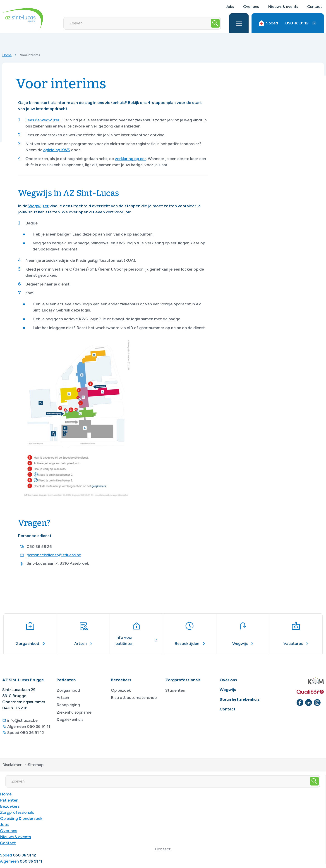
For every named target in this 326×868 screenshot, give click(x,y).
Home (7, 55)
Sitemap (36, 765)
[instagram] (317, 703)
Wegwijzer (38, 206)
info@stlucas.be (22, 720)
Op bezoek (121, 690)
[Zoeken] (137, 23)
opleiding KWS (57, 150)
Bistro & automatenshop (134, 698)
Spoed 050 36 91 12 (26, 733)
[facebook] (300, 703)
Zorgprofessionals (17, 812)
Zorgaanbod (68, 690)
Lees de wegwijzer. (43, 120)
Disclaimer (12, 765)
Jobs (230, 7)
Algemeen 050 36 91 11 (29, 726)
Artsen (63, 698)
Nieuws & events (283, 7)
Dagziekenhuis (70, 719)
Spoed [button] (284, 23)
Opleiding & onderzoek (21, 818)
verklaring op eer (130, 159)
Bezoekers (10, 806)
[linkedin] (309, 703)
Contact (315, 7)
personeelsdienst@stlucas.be (54, 555)
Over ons (251, 7)
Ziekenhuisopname (74, 712)
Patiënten (9, 800)
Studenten (175, 690)
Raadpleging (68, 705)
